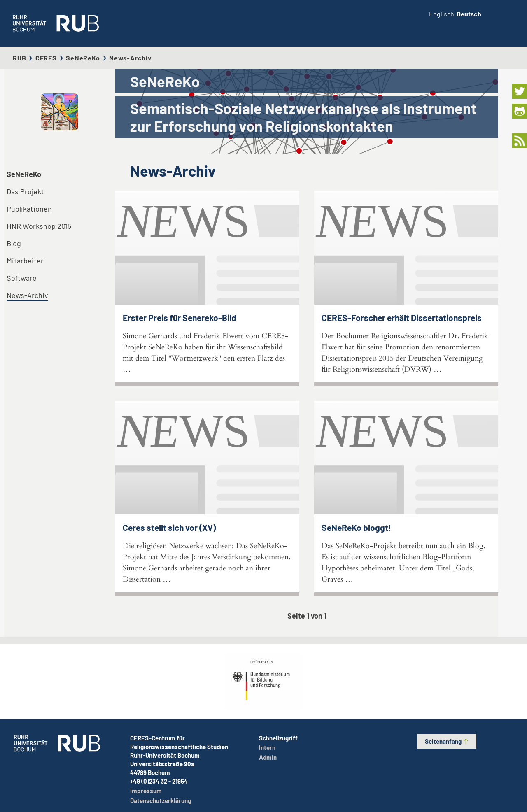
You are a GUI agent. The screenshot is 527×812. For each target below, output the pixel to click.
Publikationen (29, 209)
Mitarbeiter (25, 261)
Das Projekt (25, 191)
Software (22, 278)
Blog (14, 243)
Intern (267, 747)
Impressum (146, 791)
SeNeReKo (83, 58)
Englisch (442, 14)
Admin (268, 757)
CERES (46, 58)
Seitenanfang (447, 741)
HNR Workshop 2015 (39, 226)
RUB (19, 58)
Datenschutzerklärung (161, 800)
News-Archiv (27, 295)
